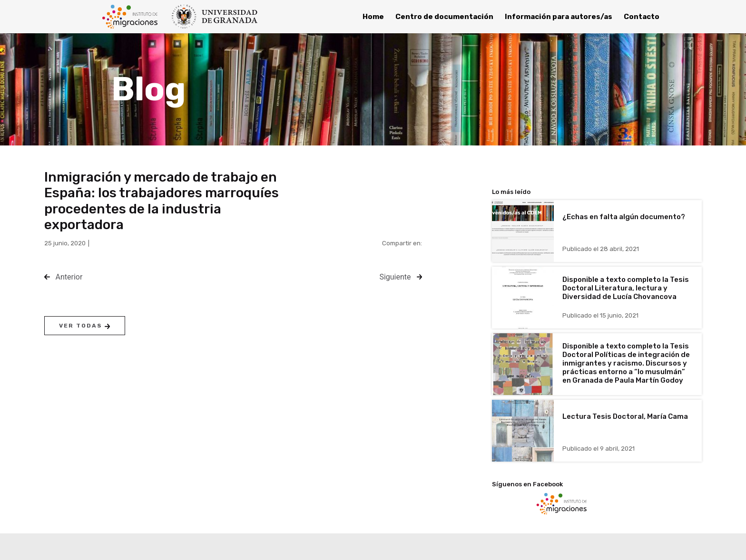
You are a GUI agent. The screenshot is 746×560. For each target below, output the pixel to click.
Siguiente (395, 277)
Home (373, 17)
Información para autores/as (559, 17)
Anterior (69, 277)
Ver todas (84, 326)
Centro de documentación (444, 17)
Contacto (642, 17)
